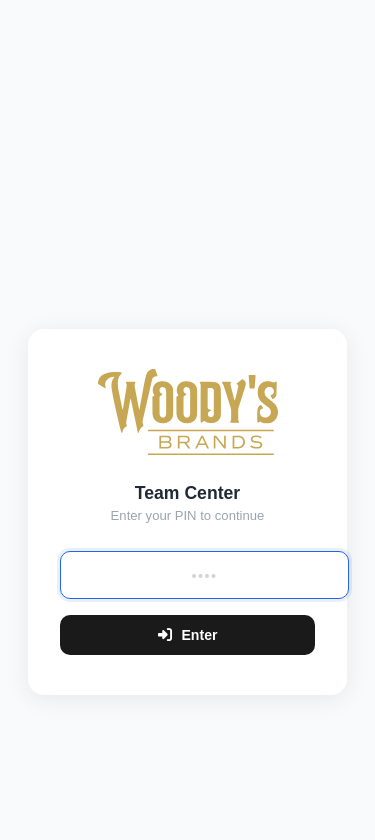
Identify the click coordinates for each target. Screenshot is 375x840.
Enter (188, 635)
